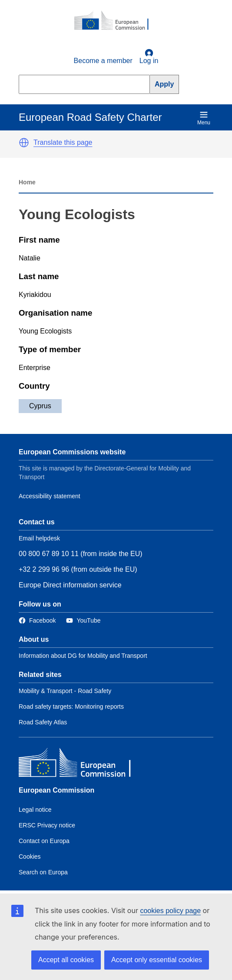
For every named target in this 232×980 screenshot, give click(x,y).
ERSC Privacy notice (47, 825)
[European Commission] (116, 21)
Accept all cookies (66, 960)
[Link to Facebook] (37, 621)
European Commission (56, 790)
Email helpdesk (39, 538)
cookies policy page (170, 911)
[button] (24, 143)
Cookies (30, 857)
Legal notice (35, 810)
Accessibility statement (50, 496)
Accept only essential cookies (157, 960)
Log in (149, 57)
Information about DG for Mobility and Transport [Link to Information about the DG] (83, 656)
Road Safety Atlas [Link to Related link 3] (43, 722)
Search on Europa (43, 872)
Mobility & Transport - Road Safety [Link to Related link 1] (65, 691)
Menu (204, 118)
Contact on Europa (44, 841)
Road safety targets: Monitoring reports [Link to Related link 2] (71, 707)
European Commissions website (72, 452)
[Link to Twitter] (83, 621)
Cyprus (40, 406)
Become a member (103, 61)
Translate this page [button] (63, 142)
